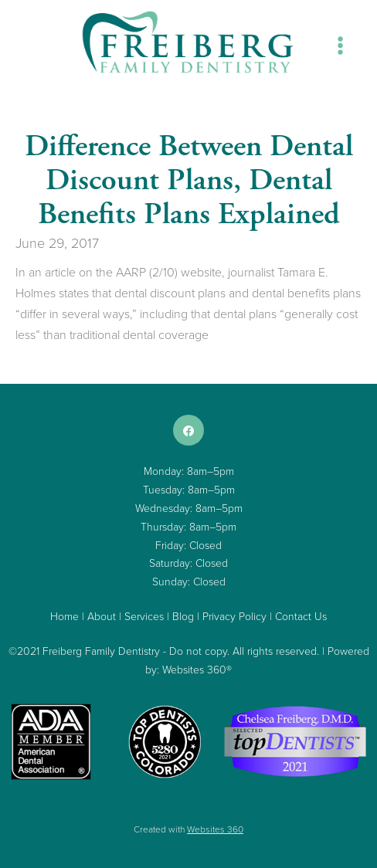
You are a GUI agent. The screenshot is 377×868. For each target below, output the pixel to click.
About (102, 616)
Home (65, 616)
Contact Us (301, 616)
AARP (131, 272)
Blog (183, 616)
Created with (188, 829)
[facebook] (188, 430)
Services (144, 616)
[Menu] (340, 45)
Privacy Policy (234, 616)
